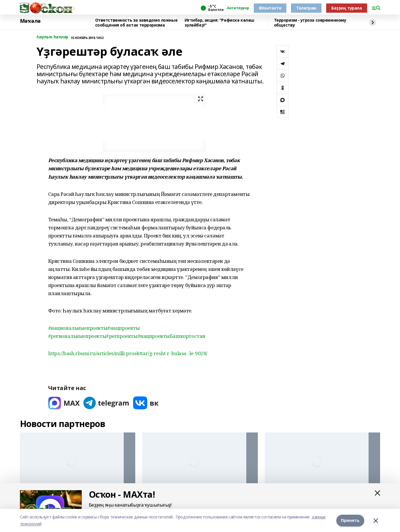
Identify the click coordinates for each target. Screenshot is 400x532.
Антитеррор (238, 8)
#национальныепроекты (78, 328)
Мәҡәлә (30, 21)
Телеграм (306, 8)
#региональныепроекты (77, 336)
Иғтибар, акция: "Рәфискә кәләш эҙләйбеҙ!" (219, 23)
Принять (350, 520)
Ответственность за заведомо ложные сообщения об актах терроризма (136, 23)
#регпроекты (122, 336)
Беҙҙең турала (347, 8)
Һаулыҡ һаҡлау (53, 37)
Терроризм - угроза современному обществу (310, 23)
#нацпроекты (123, 328)
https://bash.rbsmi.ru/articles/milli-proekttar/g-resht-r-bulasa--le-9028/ (128, 353)
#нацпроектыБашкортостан (171, 336)
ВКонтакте (270, 8)
